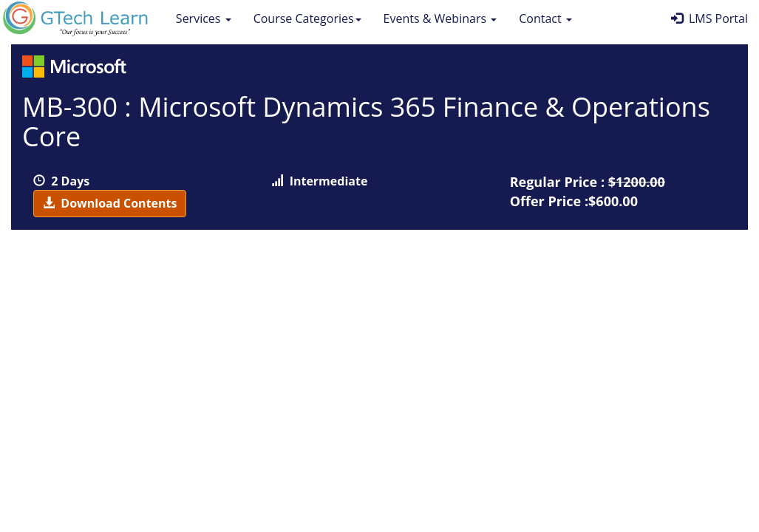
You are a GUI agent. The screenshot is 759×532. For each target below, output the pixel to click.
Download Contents (110, 203)
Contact (545, 18)
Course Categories (307, 18)
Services (204, 18)
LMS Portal (709, 18)
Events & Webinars (440, 18)
